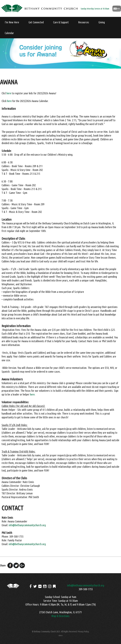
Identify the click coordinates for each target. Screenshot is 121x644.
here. (33, 394)
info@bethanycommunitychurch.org (27, 525)
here (9, 93)
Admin (61, 636)
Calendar (9, 33)
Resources (84, 22)
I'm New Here (12, 22)
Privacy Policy (83, 632)
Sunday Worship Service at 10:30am (95, 9)
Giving (102, 22)
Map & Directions (60, 616)
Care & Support (61, 22)
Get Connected (36, 22)
